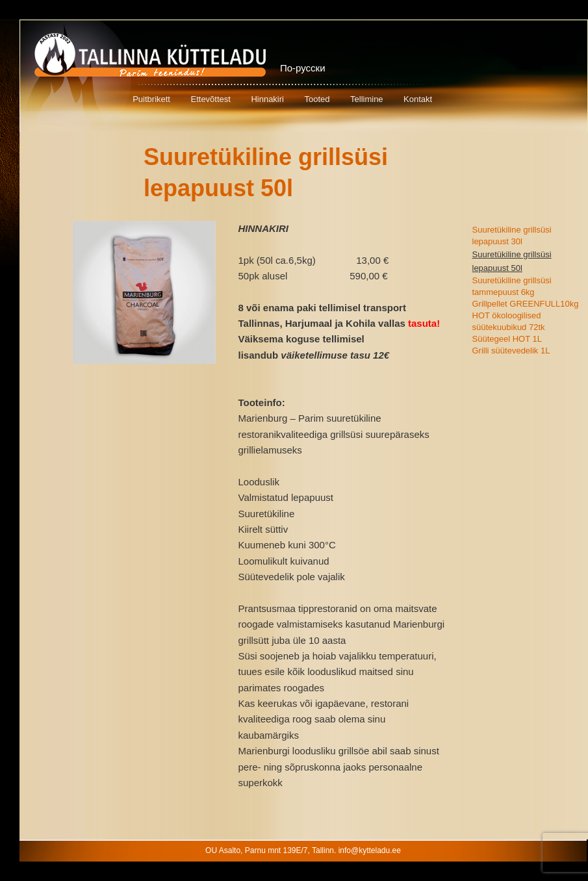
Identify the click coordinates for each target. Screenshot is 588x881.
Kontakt (418, 99)
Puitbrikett (151, 99)
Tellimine (367, 99)
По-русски (303, 68)
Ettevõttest (210, 99)
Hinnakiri (267, 99)
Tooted (317, 99)
